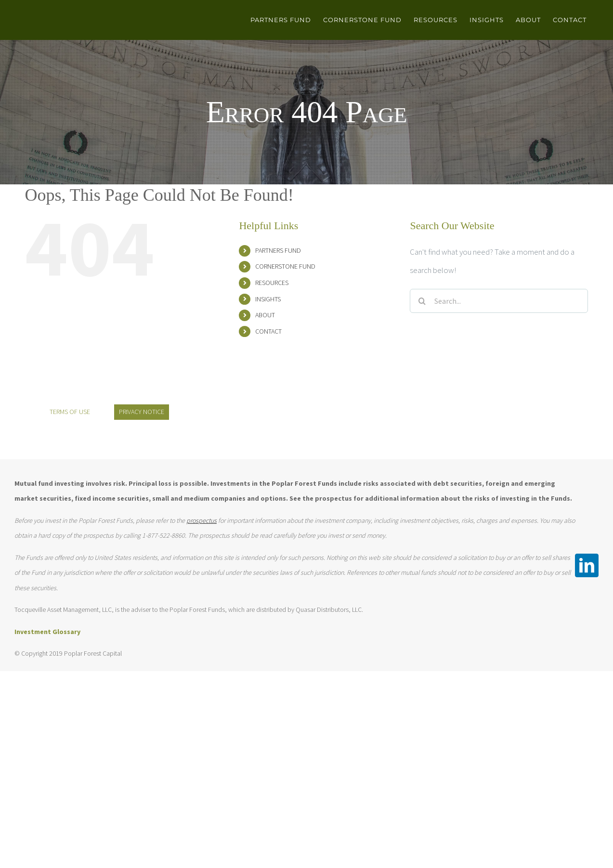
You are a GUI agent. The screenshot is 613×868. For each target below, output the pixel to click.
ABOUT (265, 315)
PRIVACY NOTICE (142, 412)
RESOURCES (272, 283)
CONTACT (268, 331)
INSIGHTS (268, 299)
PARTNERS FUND (278, 250)
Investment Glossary (47, 632)
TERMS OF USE (70, 412)
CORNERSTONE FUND (285, 266)
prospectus (202, 520)
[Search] (422, 301)
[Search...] (499, 301)
